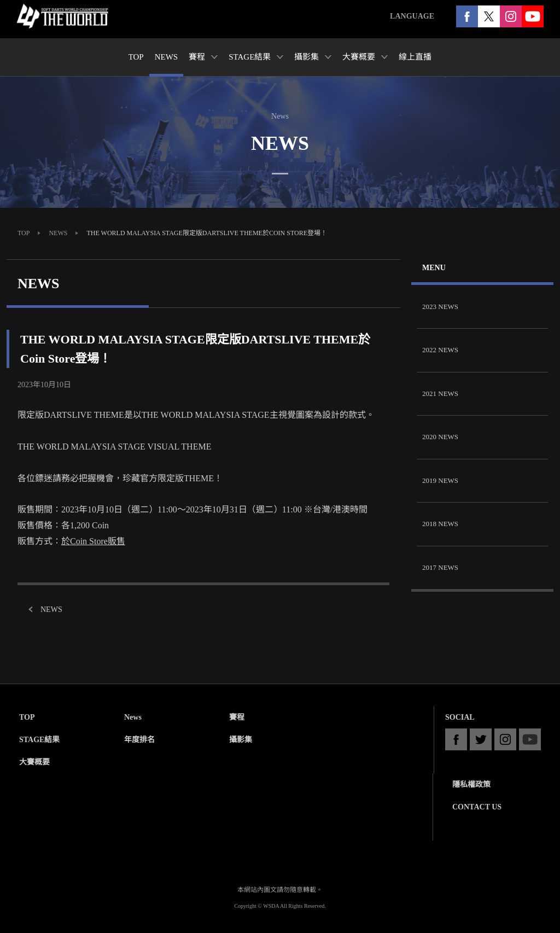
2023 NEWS (440, 307)
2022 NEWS (440, 350)
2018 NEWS (440, 524)
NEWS (58, 233)
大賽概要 (34, 762)
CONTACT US (477, 807)
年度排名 (139, 740)
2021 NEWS (440, 393)
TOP (24, 233)
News (133, 717)
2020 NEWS (440, 437)
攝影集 (241, 740)
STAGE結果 (39, 740)
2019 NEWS (440, 480)
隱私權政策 (471, 785)
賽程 (237, 717)
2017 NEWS (440, 567)
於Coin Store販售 (93, 541)
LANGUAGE (412, 16)
